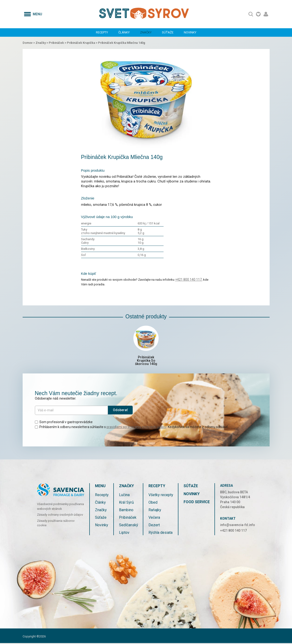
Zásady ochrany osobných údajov (60, 516)
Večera (154, 518)
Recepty (102, 32)
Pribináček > (58, 43)
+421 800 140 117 (188, 279)
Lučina (124, 496)
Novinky (190, 32)
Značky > (42, 43)
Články (124, 32)
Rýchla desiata (160, 533)
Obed (153, 503)
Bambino (126, 511)
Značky (146, 32)
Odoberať (120, 411)
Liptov (124, 533)
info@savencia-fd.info (238, 526)
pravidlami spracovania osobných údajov (136, 428)
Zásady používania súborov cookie (56, 524)
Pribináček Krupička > (82, 43)
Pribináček (128, 518)
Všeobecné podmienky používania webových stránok (60, 507)
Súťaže (168, 32)
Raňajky (155, 511)
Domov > (29, 43)
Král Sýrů (126, 503)
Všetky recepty (161, 496)
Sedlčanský (129, 526)
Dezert (154, 526)
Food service (197, 503)
